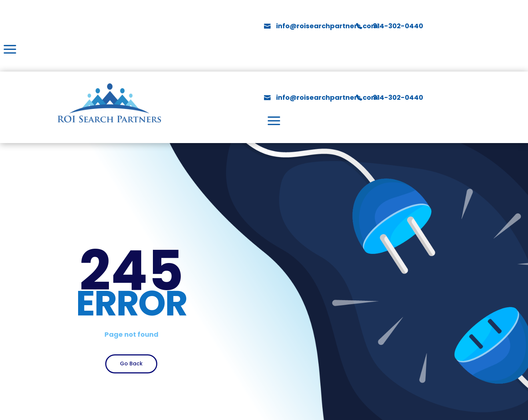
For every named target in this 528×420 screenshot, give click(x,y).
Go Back (131, 364)
